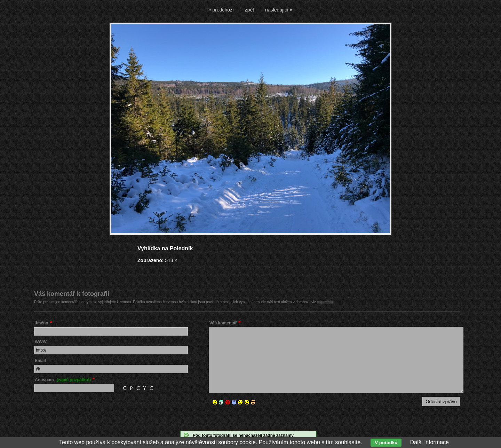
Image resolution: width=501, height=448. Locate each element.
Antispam (63, 380)
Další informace (430, 442)
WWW (41, 342)
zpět (249, 10)
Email (40, 361)
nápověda (325, 302)
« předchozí (221, 10)
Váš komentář (223, 323)
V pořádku (386, 443)
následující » (279, 10)
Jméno (42, 323)
